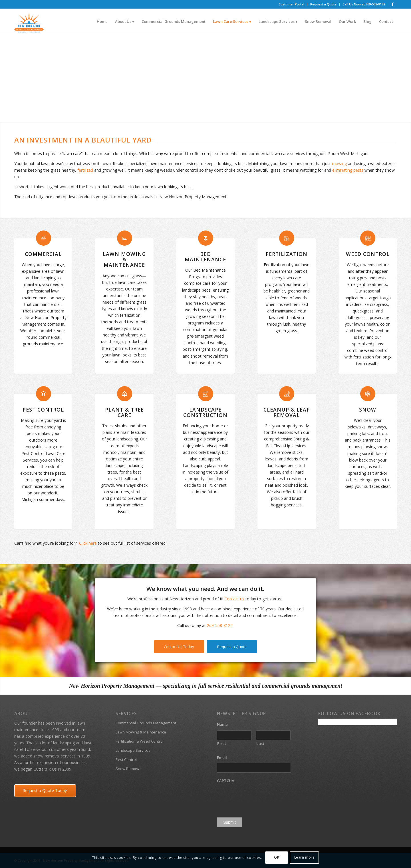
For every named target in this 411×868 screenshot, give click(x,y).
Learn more (305, 857)
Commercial (43, 254)
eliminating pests (348, 170)
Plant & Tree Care (124, 412)
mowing (339, 164)
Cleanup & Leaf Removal (287, 412)
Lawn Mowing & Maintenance (124, 259)
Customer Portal (291, 4)
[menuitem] (292, 4)
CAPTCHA (226, 781)
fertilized (85, 170)
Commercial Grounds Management (146, 723)
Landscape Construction (205, 412)
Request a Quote (323, 4)
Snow (368, 410)
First (222, 743)
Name (224, 724)
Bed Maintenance (205, 257)
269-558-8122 (220, 625)
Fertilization (287, 254)
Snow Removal (128, 769)
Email (224, 758)
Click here (88, 543)
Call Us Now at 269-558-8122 (364, 4)
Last (260, 743)
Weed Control (368, 254)
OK (277, 857)
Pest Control (43, 410)
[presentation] (260, 797)
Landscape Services (133, 750)
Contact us (234, 599)
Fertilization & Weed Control (140, 741)
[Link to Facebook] (392, 4)
